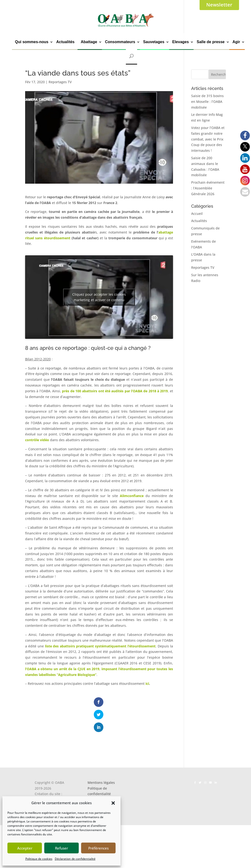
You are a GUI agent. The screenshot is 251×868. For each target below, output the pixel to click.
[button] (113, 803)
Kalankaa (42, 777)
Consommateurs (120, 42)
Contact (94, 783)
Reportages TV (60, 82)
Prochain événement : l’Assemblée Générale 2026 (208, 188)
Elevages (181, 42)
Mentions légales (101, 760)
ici (147, 683)
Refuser (61, 848)
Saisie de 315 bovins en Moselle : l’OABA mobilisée (207, 102)
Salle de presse (211, 42)
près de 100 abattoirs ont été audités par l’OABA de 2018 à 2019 (115, 391)
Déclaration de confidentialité (75, 859)
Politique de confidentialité (99, 768)
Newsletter (219, 5)
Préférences (98, 848)
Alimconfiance (132, 496)
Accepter (25, 848)
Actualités (65, 42)
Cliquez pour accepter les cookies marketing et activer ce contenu (99, 297)
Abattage (89, 42)
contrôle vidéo (37, 440)
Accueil (197, 214)
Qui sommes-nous (32, 42)
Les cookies (97, 777)
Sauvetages (154, 42)
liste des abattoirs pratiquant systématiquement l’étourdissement (100, 646)
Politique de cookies (39, 859)
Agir (236, 42)
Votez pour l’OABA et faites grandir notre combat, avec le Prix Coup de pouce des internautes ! (208, 139)
